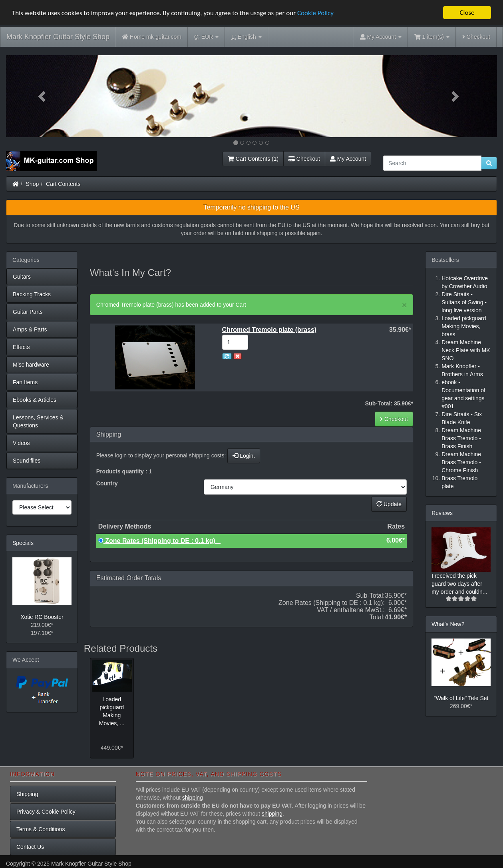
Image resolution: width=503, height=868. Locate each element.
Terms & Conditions (41, 829)
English (246, 37)
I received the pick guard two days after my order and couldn (457, 584)
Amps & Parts (30, 329)
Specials (23, 543)
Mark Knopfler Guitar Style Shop (58, 37)
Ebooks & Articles (35, 400)
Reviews (442, 513)
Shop (33, 184)
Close (467, 13)
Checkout (476, 37)
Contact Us (30, 847)
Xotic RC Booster (42, 617)
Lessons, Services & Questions (38, 421)
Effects (21, 347)
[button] (43, 96)
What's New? (448, 624)
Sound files (27, 461)
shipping (193, 798)
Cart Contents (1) (253, 159)
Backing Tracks (32, 294)
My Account (348, 159)
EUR (206, 37)
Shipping (27, 794)
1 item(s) (432, 37)
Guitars (22, 277)
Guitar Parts (28, 312)
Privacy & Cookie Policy (46, 812)
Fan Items (25, 382)
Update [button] (389, 504)
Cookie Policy (315, 13)
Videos (21, 443)
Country (107, 483)
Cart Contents (63, 184)
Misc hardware (31, 365)
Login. (244, 456)
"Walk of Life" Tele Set (461, 698)
